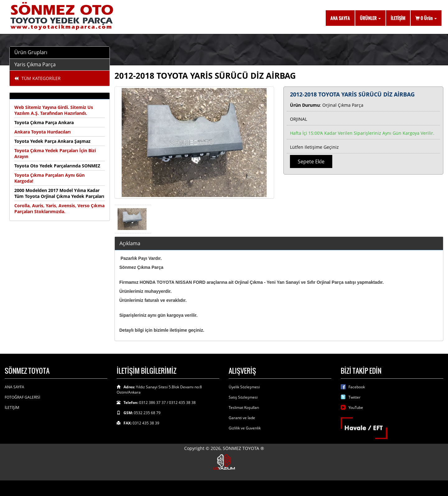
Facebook (357, 387)
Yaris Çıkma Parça (35, 64)
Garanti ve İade (242, 418)
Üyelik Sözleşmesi (244, 387)
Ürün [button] (426, 18)
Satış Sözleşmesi (243, 397)
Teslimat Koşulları (244, 407)
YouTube (356, 407)
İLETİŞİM (398, 18)
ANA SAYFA (340, 18)
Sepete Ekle (311, 161)
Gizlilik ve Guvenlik (245, 428)
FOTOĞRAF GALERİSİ (22, 397)
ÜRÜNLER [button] (370, 18)
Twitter (355, 397)
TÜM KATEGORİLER (37, 78)
